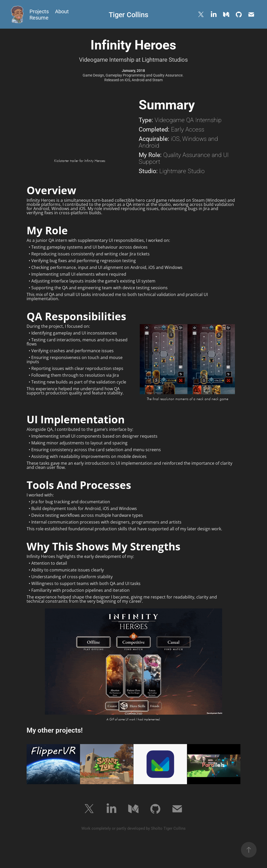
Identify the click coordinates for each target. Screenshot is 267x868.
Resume (39, 17)
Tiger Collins (129, 14)
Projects (39, 11)
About (62, 11)
